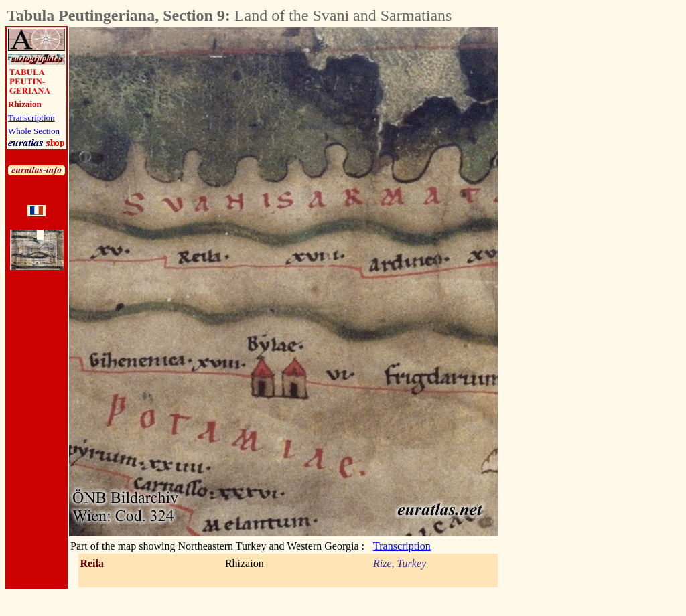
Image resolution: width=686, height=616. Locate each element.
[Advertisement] (572, 228)
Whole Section (34, 131)
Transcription (31, 118)
